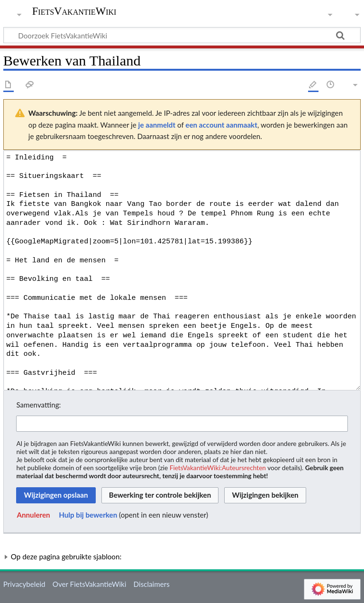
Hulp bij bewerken (88, 515)
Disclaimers (152, 584)
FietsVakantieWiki (74, 11)
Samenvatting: (38, 405)
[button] (33, 515)
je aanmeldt (157, 125)
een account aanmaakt (221, 125)
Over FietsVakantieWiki (90, 584)
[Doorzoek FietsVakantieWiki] (182, 35)
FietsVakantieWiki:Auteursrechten (218, 468)
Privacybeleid (24, 584)
